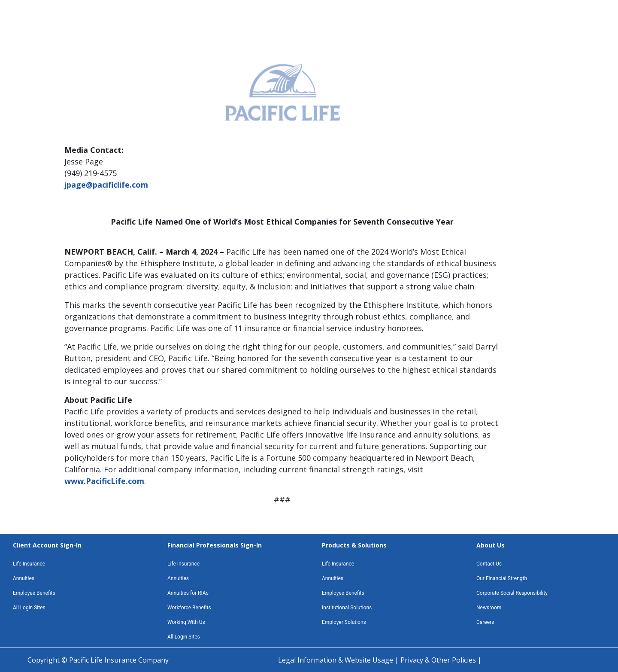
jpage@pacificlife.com (106, 185)
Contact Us (489, 564)
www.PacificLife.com (104, 481)
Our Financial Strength (502, 578)
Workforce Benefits (189, 608)
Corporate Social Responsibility (512, 593)
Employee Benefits (34, 593)
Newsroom (489, 608)
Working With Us (186, 622)
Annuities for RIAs (188, 593)
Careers (485, 622)
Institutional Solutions (347, 608)
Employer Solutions (344, 622)
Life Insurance (29, 564)
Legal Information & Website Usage (336, 660)
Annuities (24, 578)
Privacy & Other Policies (439, 660)
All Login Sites (29, 608)
